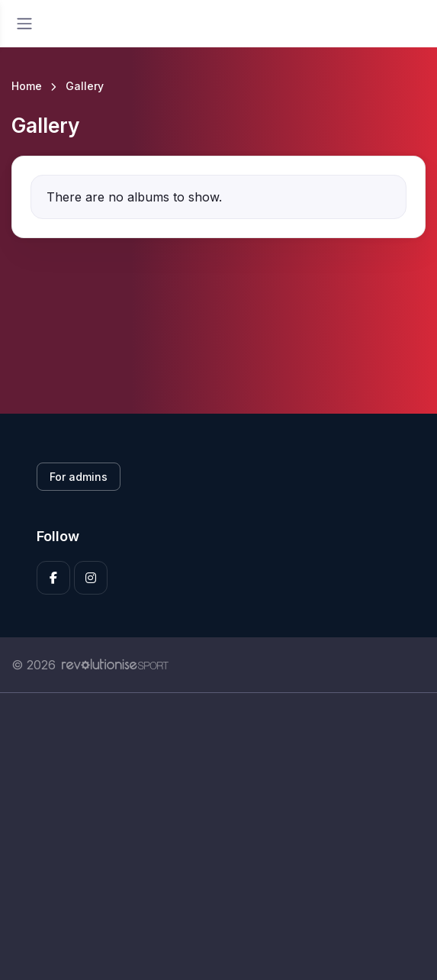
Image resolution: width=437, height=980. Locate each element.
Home (27, 86)
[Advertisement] (218, 837)
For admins (79, 477)
